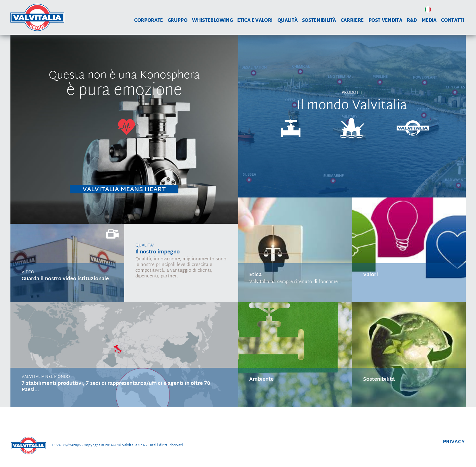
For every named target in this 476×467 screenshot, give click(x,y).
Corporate (148, 21)
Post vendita (385, 21)
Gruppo (178, 21)
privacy (454, 442)
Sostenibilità (319, 21)
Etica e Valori (255, 21)
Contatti (452, 21)
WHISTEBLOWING (212, 21)
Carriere (352, 21)
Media (429, 21)
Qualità (287, 21)
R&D (412, 21)
